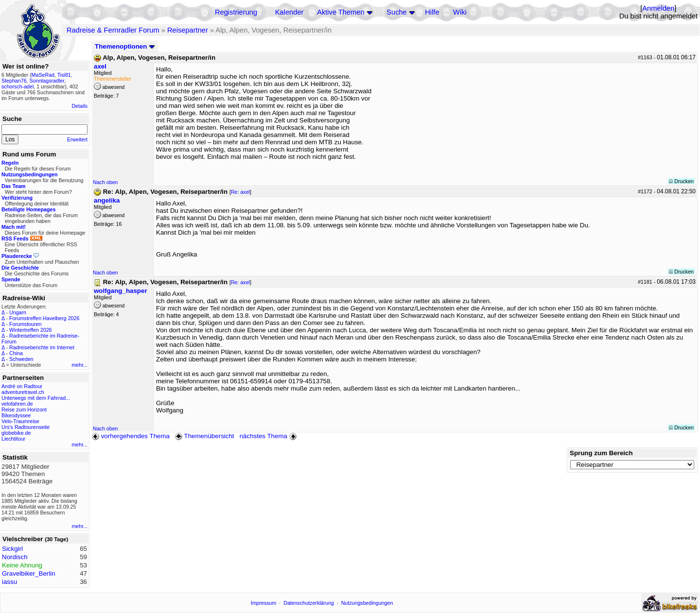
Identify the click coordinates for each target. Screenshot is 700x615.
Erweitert (77, 139)
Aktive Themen (341, 12)
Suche (397, 12)
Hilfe (432, 12)
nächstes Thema (269, 436)
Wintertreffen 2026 (30, 330)
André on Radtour (22, 386)
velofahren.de (17, 404)
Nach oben (105, 182)
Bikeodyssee (16, 415)
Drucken (681, 181)
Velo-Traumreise (20, 421)
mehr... (79, 365)
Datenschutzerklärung (309, 603)
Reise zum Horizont (24, 410)
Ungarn (18, 312)
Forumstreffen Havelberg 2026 (44, 318)
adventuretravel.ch (23, 392)
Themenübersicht (204, 436)
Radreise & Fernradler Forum (113, 30)
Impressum (264, 603)
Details (79, 106)
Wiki (460, 12)
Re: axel (240, 192)
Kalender (289, 12)
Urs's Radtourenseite (26, 427)
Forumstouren (25, 324)
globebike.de (16, 433)
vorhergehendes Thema (131, 436)
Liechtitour (13, 439)
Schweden (21, 359)
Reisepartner (188, 30)
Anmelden (658, 8)
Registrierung (236, 12)
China (16, 353)
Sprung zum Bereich (601, 453)
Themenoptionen (125, 46)
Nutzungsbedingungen (367, 603)
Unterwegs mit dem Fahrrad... (36, 398)
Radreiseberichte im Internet (42, 347)
